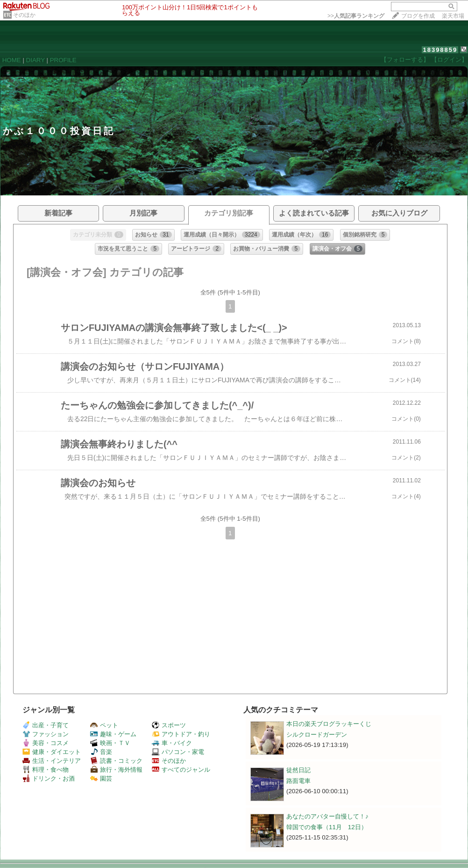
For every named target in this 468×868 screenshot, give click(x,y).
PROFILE (63, 60)
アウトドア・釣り (181, 734)
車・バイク (172, 743)
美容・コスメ (46, 743)
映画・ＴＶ (110, 743)
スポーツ (169, 725)
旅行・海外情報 (116, 770)
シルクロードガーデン (317, 735)
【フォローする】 (405, 60)
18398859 (440, 50)
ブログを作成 (418, 16)
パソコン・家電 (178, 752)
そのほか (24, 15)
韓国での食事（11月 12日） (327, 827)
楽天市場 (453, 16)
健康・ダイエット (52, 752)
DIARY (35, 60)
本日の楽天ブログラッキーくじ (329, 724)
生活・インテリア (52, 761)
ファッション (46, 734)
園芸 (101, 778)
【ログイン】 (449, 60)
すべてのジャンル (181, 770)
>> (356, 16)
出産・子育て (46, 725)
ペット (104, 725)
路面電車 (298, 781)
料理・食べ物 (46, 770)
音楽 (101, 752)
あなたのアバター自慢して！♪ (327, 816)
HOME (12, 60)
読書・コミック (116, 761)
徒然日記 (298, 770)
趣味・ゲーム (113, 734)
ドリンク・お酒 (49, 778)
